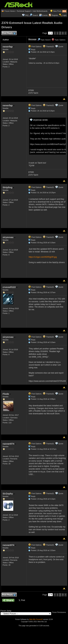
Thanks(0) (48, 46)
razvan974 (9, 444)
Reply (33, 50)
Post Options (35, 46)
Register (55, 15)
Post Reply (9, 33)
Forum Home (10, 11)
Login (64, 15)
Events (43, 15)
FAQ (27, 15)
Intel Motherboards (40, 11)
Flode (7, 394)
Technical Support (24, 11)
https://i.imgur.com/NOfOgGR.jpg (43, 257)
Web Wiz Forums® (36, 619)
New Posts (57, 11)
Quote (61, 46)
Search (35, 15)
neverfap (8, 47)
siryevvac (9, 237)
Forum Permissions (60, 612)
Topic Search (44, 40)
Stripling (8, 187)
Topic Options (59, 40)
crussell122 (10, 287)
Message (32, 39)
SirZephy (9, 494)
